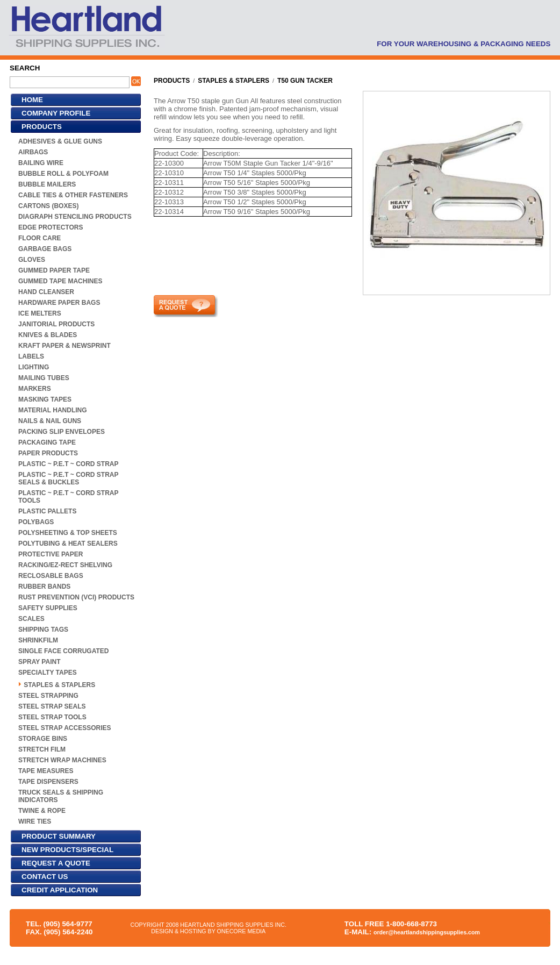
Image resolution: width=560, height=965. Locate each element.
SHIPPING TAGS (43, 630)
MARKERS (35, 389)
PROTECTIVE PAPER (51, 554)
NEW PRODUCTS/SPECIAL (67, 850)
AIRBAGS (33, 152)
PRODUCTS (42, 127)
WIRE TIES (35, 821)
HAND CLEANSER (46, 292)
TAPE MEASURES (46, 771)
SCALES (31, 619)
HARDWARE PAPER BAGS (59, 303)
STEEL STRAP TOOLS (52, 717)
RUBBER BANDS (44, 587)
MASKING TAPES (45, 399)
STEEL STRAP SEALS (52, 706)
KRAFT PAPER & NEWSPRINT (64, 346)
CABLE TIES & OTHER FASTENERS (73, 195)
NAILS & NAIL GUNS (50, 421)
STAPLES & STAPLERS (59, 685)
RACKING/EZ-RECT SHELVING (65, 565)
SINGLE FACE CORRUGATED (63, 651)
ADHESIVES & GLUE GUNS (60, 141)
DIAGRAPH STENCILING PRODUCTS (75, 217)
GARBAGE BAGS (45, 249)
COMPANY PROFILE (56, 113)
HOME (32, 100)
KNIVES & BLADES (48, 335)
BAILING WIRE (41, 163)
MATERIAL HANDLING (53, 410)
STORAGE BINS (43, 739)
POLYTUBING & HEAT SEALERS (68, 544)
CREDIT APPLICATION (60, 890)
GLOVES (32, 260)
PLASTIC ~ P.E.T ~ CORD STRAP (68, 464)
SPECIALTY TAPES (48, 673)
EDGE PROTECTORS (51, 227)
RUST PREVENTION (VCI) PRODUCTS (76, 597)
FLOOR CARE (40, 238)
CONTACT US (45, 877)
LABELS (31, 356)
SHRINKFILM (38, 640)
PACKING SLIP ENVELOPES (62, 432)
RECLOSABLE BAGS (51, 576)
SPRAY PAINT (39, 662)
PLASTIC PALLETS (47, 511)
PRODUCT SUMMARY (59, 836)
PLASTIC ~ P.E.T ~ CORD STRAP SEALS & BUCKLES (68, 478)
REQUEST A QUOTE (56, 863)
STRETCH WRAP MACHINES (62, 760)
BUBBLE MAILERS (47, 184)
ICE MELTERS (40, 313)
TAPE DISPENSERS (48, 782)
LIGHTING (34, 367)
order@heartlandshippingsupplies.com (427, 932)
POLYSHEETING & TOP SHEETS (68, 533)
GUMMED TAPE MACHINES (60, 281)
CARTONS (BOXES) (48, 206)
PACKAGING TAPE (47, 442)
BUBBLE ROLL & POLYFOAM (63, 174)
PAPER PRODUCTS (48, 453)
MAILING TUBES (44, 378)
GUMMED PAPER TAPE (54, 270)
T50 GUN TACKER (305, 81)
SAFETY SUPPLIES (48, 608)
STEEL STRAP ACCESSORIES (64, 728)
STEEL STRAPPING (48, 696)
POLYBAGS (36, 522)
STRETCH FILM (42, 749)
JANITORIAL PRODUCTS (56, 324)
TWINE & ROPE (42, 811)
